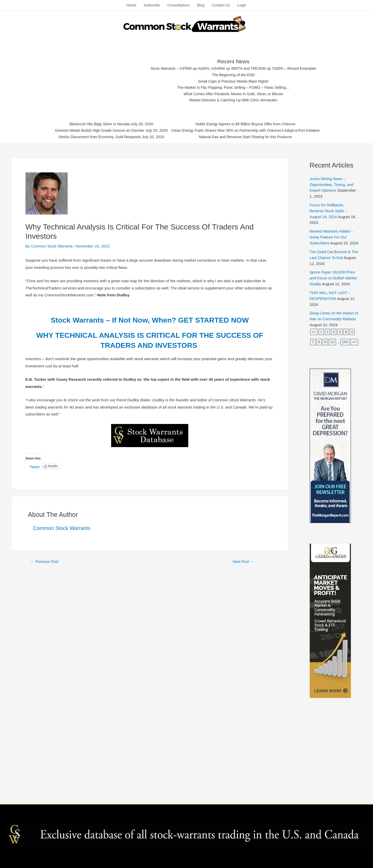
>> (314, 354)
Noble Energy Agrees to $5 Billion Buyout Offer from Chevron (248, 123)
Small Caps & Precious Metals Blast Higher (234, 80)
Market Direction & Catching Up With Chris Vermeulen (233, 99)
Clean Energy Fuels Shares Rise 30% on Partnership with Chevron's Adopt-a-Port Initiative (248, 130)
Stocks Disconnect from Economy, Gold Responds (96, 136)
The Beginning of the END (233, 74)
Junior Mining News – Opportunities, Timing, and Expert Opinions (332, 183)
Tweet (35, 465)
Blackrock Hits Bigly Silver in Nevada (96, 123)
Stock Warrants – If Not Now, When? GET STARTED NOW (150, 318)
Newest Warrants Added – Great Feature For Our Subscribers (332, 235)
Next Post (243, 560)
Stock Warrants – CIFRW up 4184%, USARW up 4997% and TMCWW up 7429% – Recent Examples (233, 68)
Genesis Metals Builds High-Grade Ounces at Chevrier (96, 130)
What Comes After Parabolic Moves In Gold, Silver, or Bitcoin (233, 93)
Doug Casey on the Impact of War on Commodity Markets (333, 322)
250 (345, 344)
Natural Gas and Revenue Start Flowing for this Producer (248, 136)
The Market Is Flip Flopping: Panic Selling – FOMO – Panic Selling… (233, 87)
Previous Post (45, 560)
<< (314, 334)
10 (333, 344)
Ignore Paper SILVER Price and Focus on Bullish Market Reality (334, 281)
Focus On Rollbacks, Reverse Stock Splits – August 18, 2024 (329, 209)
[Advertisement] (100, 78)
